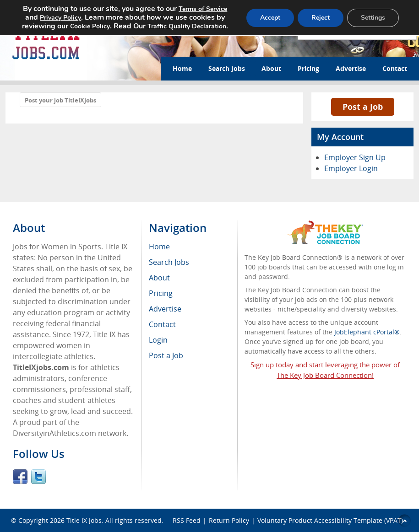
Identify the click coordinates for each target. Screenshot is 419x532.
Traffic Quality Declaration (187, 26)
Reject (321, 18)
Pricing (308, 68)
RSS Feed (187, 520)
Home (182, 68)
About (271, 68)
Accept (270, 18)
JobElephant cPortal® (367, 332)
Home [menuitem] (159, 247)
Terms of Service (203, 9)
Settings (373, 18)
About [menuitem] (159, 278)
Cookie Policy (90, 26)
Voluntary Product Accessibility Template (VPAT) (330, 520)
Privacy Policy (60, 18)
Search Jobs (227, 68)
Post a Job (363, 107)
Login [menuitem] (158, 340)
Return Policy (229, 520)
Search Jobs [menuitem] (169, 262)
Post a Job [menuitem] (166, 355)
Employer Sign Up (355, 157)
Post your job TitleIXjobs (60, 100)
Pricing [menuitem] (161, 293)
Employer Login (351, 168)
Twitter (38, 477)
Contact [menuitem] (162, 324)
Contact (395, 68)
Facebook (20, 477)
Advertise (351, 68)
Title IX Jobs (84, 520)
